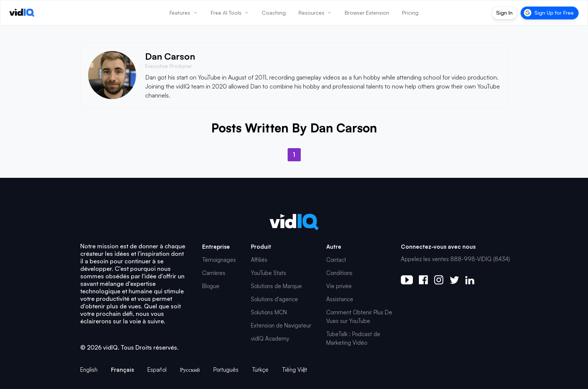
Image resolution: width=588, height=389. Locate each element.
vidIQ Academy (270, 339)
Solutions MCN (269, 312)
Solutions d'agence (274, 299)
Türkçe (260, 370)
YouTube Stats (268, 273)
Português (226, 370)
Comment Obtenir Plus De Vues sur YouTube (359, 317)
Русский (190, 370)
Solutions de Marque (276, 286)
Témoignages (219, 260)
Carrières (214, 273)
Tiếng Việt (295, 370)
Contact (336, 260)
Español (157, 370)
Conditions (339, 273)
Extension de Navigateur (281, 325)
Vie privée (339, 286)
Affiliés (259, 260)
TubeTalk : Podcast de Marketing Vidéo (353, 338)
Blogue (211, 286)
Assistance (340, 299)
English (89, 370)
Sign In (504, 13)
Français (122, 370)
